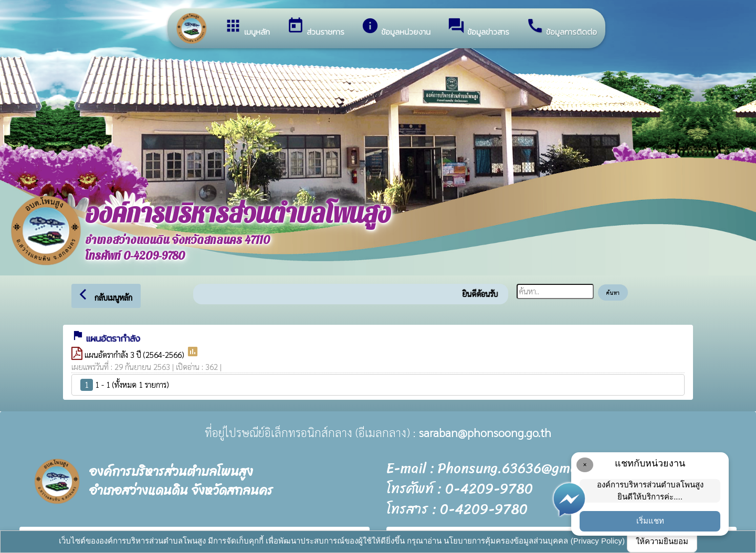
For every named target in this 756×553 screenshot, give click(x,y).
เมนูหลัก (247, 27)
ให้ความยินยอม (662, 541)
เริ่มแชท (650, 521)
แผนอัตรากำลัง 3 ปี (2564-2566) (135, 354)
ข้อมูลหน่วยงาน (396, 27)
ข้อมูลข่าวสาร (478, 27)
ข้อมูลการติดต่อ (561, 27)
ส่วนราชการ (316, 27)
